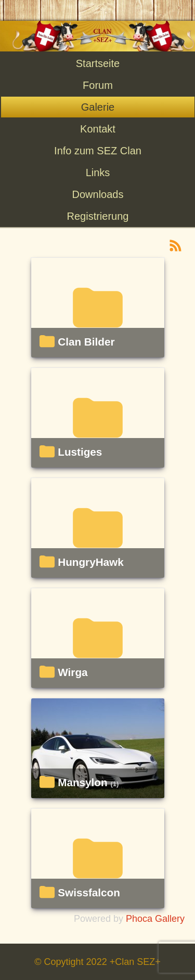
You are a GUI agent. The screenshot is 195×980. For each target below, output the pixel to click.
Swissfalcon (89, 893)
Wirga (73, 672)
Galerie (98, 107)
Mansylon (82, 783)
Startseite (98, 63)
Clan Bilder (86, 342)
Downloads (98, 194)
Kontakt (98, 129)
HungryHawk (90, 562)
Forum (98, 85)
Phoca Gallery (155, 919)
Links (98, 173)
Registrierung (98, 216)
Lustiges (80, 452)
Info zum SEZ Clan (98, 151)
